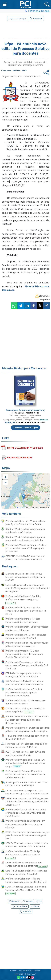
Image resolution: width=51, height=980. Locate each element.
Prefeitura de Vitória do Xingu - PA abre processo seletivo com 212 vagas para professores (26, 548)
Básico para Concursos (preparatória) (26, 410)
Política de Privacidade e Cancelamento (25, 971)
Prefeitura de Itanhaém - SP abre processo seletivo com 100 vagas (27, 628)
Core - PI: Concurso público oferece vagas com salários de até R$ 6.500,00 (26, 872)
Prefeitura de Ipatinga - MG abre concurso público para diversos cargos (27, 644)
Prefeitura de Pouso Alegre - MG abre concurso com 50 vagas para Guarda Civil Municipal (27, 665)
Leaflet (20, 508)
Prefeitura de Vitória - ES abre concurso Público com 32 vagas (25, 702)
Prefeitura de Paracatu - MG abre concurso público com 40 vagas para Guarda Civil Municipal (24, 654)
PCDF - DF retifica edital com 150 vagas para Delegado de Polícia (25, 753)
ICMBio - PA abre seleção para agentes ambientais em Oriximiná (25, 531)
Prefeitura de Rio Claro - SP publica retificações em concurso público (23, 599)
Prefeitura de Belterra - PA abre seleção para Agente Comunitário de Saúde (25, 523)
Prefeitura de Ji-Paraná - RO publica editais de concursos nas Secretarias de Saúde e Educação (25, 774)
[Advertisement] (26, 30)
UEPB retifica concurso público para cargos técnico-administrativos (27, 864)
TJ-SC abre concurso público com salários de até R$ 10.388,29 (27, 737)
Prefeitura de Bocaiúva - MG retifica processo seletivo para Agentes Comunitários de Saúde (24, 692)
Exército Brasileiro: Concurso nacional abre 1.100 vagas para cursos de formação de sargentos (27, 588)
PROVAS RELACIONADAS (20, 458)
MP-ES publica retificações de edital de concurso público (25, 710)
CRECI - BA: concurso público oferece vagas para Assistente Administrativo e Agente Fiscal (27, 835)
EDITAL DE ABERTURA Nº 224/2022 (25, 448)
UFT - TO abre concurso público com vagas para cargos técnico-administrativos (27, 792)
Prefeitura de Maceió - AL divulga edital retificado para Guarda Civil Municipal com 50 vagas (26, 813)
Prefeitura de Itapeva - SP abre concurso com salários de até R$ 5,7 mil (26, 636)
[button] (5, 4)
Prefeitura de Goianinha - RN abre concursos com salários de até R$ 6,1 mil (26, 880)
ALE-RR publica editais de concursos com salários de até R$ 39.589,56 (26, 784)
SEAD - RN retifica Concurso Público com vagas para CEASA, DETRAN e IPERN (26, 890)
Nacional (14, 901)
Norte (35, 906)
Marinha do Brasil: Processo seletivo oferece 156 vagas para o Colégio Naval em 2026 (25, 577)
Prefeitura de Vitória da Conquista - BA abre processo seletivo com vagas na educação (25, 824)
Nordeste (26, 912)
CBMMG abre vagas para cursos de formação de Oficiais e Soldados (23, 675)
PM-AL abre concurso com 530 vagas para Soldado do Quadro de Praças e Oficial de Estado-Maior (27, 802)
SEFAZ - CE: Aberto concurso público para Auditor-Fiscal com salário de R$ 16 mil (27, 845)
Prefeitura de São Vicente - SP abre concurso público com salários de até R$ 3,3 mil (26, 611)
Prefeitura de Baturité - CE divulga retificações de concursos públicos (23, 855)
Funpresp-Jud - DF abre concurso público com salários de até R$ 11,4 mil (26, 745)
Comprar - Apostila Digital (26, 428)
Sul (39, 901)
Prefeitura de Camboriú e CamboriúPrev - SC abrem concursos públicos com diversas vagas (27, 720)
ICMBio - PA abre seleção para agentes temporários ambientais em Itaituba (25, 539)
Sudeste (27, 901)
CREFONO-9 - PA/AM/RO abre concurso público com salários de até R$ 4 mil (25, 558)
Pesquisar (36, 18)
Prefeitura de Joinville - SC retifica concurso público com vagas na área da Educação (27, 729)
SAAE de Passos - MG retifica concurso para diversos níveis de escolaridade (25, 683)
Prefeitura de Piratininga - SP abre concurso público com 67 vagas (23, 620)
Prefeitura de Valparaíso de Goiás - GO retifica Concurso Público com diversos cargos (25, 763)
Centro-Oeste (20, 906)
